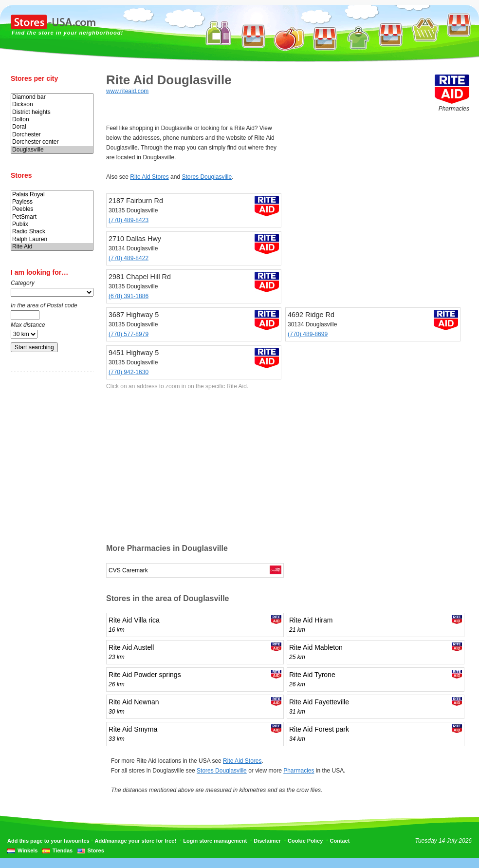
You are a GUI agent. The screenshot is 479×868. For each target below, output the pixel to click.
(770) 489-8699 (308, 334)
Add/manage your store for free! (136, 841)
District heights (52, 112)
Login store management (215, 841)
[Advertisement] (50, 532)
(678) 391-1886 (129, 296)
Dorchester (52, 135)
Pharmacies (299, 771)
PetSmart (52, 217)
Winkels (28, 850)
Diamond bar (52, 97)
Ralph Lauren (52, 239)
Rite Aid (52, 247)
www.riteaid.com (127, 91)
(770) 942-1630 (129, 372)
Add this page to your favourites (48, 841)
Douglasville (52, 150)
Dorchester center (52, 142)
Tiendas (63, 850)
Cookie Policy (305, 841)
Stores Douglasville (207, 177)
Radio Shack (52, 232)
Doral (52, 127)
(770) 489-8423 (129, 220)
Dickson (52, 104)
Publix (52, 224)
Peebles (52, 209)
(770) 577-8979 (129, 334)
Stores (96, 850)
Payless (52, 202)
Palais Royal (52, 195)
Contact (340, 841)
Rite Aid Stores (149, 177)
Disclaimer (267, 841)
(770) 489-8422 (129, 258)
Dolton (52, 120)
